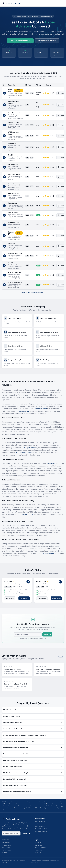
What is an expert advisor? (33, 716)
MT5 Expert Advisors (41, 831)
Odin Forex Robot (14, 174)
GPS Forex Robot (14, 122)
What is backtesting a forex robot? (33, 785)
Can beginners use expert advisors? (33, 748)
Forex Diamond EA (14, 113)
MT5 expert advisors (24, 452)
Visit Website (24, 598)
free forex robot (41, 409)
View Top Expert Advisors (47, 41)
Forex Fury (10, 91)
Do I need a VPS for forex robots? (33, 779)
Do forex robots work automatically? (33, 754)
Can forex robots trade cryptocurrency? (33, 792)
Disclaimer (38, 843)
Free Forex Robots (40, 826)
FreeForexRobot (11, 3)
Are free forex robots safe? (33, 729)
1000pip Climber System (14, 102)
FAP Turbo (12, 244)
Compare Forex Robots (20, 41)
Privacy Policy (39, 845)
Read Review (10, 598)
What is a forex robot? (33, 710)
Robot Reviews (6, 843)
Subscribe (47, 634)
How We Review (6, 850)
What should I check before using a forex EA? (33, 741)
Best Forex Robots (40, 821)
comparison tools (27, 514)
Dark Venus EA (13, 213)
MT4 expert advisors (30, 448)
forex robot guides (48, 553)
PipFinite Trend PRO (15, 253)
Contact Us (38, 852)
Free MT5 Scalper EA (15, 282)
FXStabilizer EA (13, 193)
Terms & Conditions (40, 848)
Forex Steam (12, 203)
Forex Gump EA (13, 222)
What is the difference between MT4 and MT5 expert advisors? (33, 735)
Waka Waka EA (13, 144)
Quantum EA (11, 233)
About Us (4, 852)
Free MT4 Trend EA (15, 272)
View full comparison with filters (33, 292)
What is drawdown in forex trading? (33, 773)
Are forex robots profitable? (33, 723)
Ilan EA (10, 263)
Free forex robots (54, 463)
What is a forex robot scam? (33, 766)
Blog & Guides (6, 848)
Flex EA (11, 155)
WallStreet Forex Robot (14, 133)
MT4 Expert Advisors (41, 829)
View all (61, 657)
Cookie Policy (38, 850)
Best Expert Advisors (41, 824)
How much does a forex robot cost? (33, 760)
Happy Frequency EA (15, 184)
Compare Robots (6, 845)
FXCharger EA (13, 165)
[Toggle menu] (63, 3)
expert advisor (23, 411)
